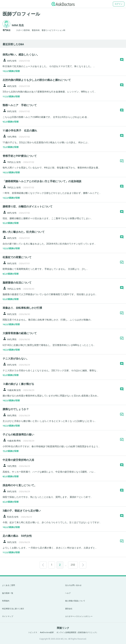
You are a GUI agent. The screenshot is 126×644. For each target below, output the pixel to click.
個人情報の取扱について (75, 601)
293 (73, 565)
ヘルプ (68, 593)
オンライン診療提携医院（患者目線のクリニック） (77, 632)
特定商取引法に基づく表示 (13, 609)
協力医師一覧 (8, 593)
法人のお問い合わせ (73, 585)
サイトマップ (8, 616)
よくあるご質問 (9, 585)
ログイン (119, 4)
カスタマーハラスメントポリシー (79, 616)
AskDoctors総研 (47, 632)
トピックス (33, 632)
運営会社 (69, 609)
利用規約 (6, 601)
